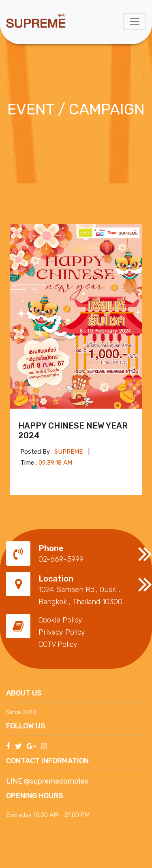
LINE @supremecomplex (47, 781)
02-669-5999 (61, 559)
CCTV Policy (58, 644)
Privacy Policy (62, 632)
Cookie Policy (60, 620)
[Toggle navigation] (135, 22)
